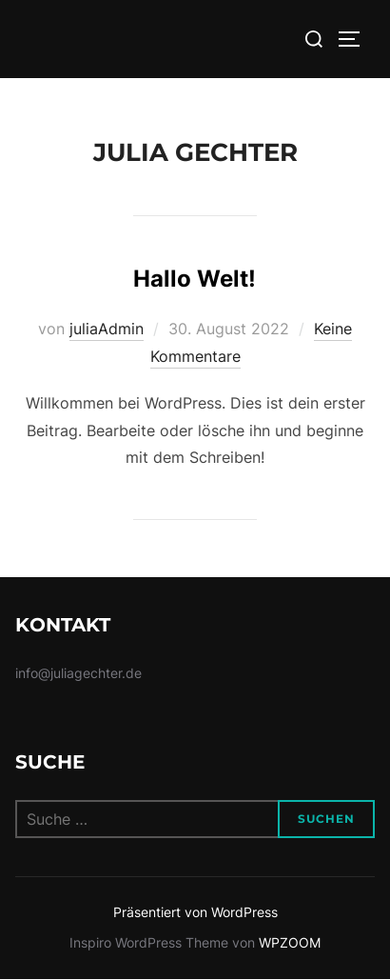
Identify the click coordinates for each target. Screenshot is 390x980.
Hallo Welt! (195, 279)
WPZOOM (290, 942)
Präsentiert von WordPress (195, 912)
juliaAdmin (107, 329)
